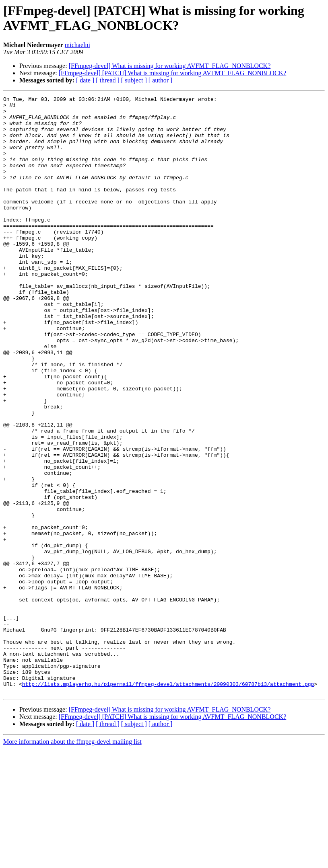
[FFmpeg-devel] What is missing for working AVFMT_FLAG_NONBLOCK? (170, 66)
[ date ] (85, 80)
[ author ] (161, 80)
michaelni (77, 45)
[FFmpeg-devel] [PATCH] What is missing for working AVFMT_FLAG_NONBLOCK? (172, 73)
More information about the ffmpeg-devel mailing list (72, 861)
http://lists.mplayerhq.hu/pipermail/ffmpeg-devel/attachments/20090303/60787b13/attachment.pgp (168, 802)
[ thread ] (108, 80)
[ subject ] (134, 80)
